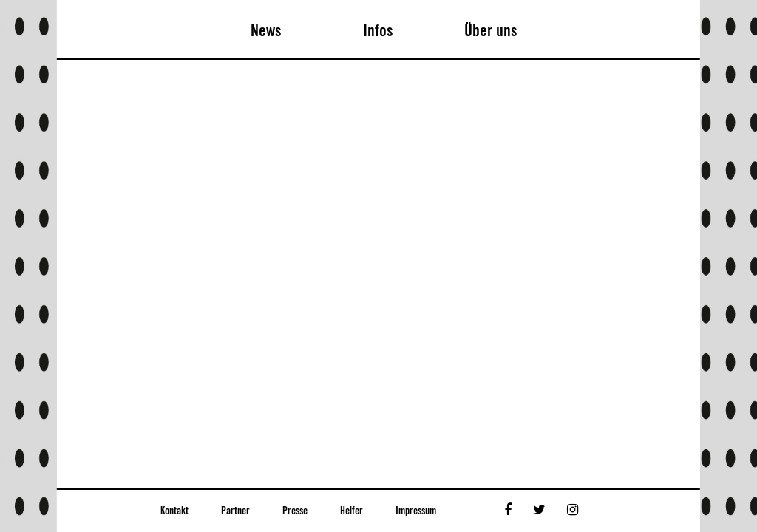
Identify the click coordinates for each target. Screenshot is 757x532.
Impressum (416, 511)
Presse (295, 511)
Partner (235, 511)
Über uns (491, 31)
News (266, 31)
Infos (378, 31)
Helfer (352, 511)
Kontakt (174, 511)
